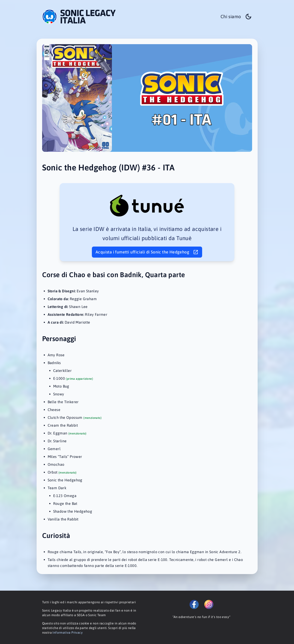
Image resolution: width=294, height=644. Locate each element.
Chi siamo (231, 16)
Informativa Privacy (68, 632)
